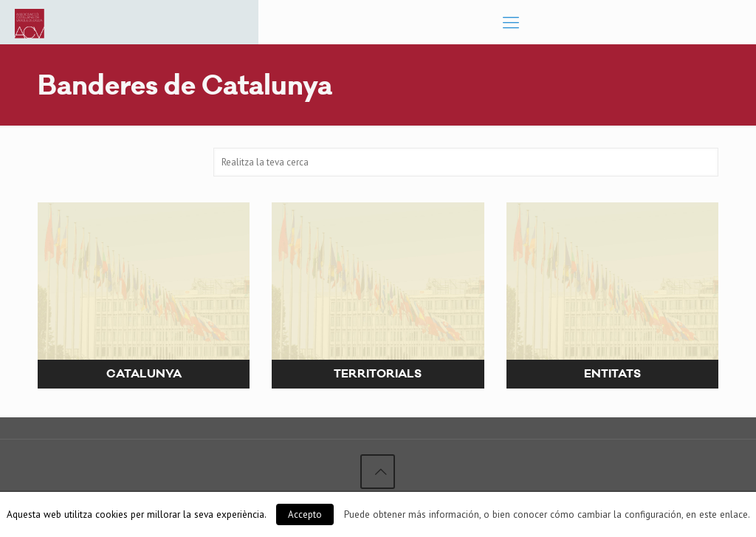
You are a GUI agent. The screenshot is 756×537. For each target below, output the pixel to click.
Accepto (305, 514)
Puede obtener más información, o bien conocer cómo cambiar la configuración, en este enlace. (547, 514)
